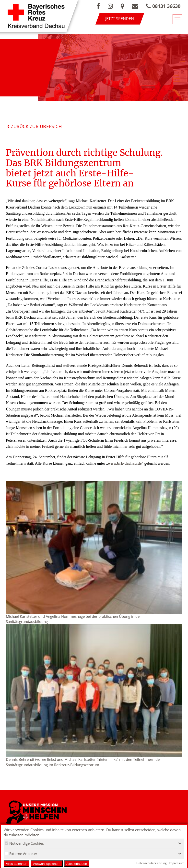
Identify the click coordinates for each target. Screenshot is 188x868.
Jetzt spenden (120, 19)
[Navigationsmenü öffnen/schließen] (177, 19)
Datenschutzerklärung (152, 863)
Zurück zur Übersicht (38, 126)
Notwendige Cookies (24, 843)
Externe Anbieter (21, 854)
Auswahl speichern (47, 864)
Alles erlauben (77, 864)
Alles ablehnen (17, 864)
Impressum (177, 863)
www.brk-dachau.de (125, 463)
